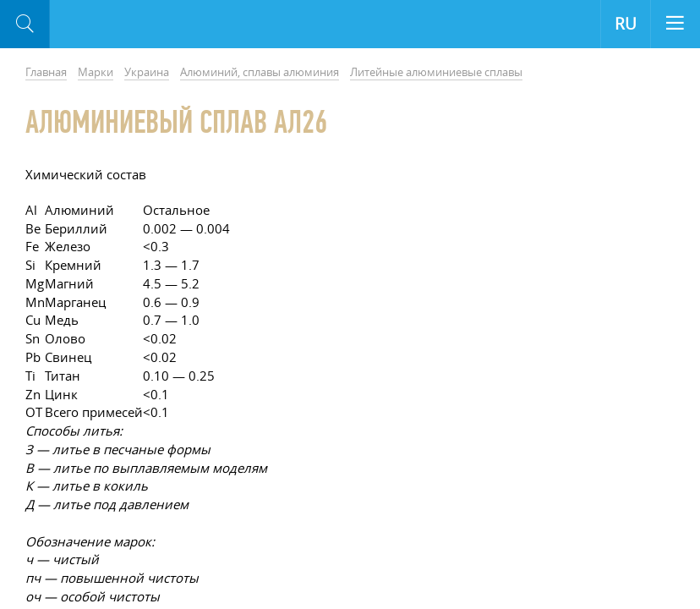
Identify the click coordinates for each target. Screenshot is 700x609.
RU (626, 24)
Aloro (120, 25)
